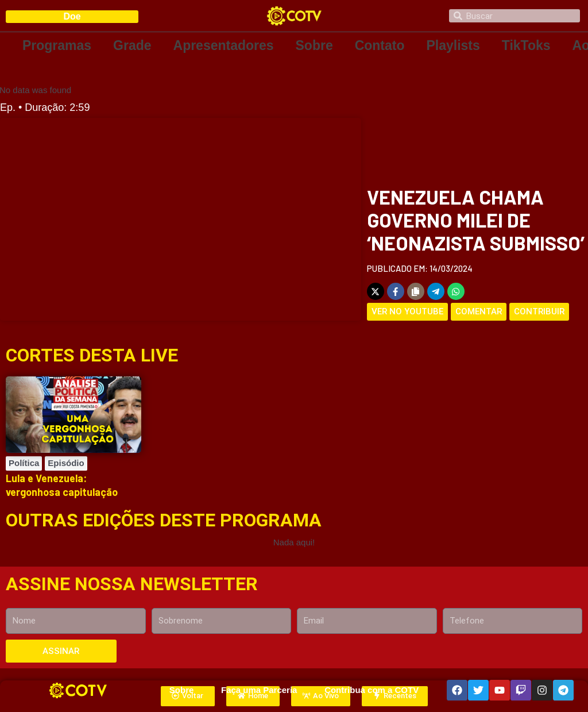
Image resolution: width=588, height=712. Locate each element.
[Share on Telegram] (436, 291)
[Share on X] (376, 291)
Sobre (314, 45)
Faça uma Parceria (259, 690)
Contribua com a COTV (372, 690)
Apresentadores (224, 45)
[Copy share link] (416, 291)
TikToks (526, 45)
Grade (132, 45)
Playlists (453, 45)
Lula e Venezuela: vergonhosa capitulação (62, 485)
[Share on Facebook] (396, 291)
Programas (57, 45)
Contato (380, 45)
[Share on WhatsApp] (456, 291)
